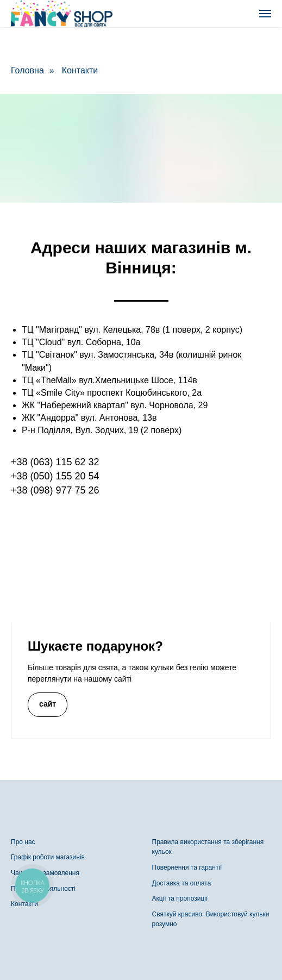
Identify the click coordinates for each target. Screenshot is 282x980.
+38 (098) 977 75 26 (55, 490)
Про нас (23, 842)
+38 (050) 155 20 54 (55, 476)
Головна (27, 70)
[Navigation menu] (265, 14)
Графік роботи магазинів (48, 857)
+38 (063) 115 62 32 (55, 462)
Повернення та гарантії (187, 867)
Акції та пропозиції (180, 898)
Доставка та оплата (182, 883)
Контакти (80, 70)
